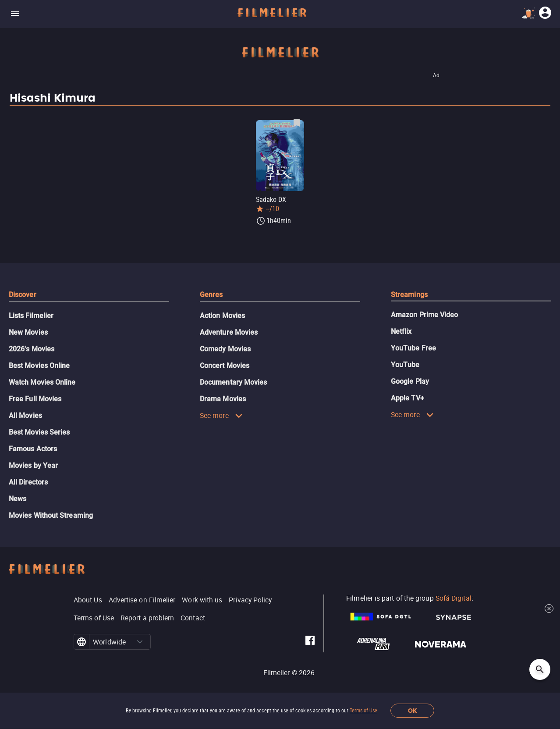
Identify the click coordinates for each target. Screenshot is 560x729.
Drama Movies (223, 399)
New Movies (28, 332)
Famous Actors (33, 449)
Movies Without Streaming (51, 515)
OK (413, 711)
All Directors (28, 482)
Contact (193, 618)
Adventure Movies (229, 332)
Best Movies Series (39, 432)
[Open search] (540, 669)
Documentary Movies (233, 382)
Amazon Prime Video (424, 315)
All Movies (25, 416)
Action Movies (222, 316)
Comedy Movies (225, 349)
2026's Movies (32, 349)
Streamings (409, 295)
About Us (88, 600)
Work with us (202, 600)
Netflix (401, 331)
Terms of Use (363, 711)
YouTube (405, 365)
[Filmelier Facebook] (310, 642)
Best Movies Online (39, 366)
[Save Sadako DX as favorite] (297, 123)
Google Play (410, 381)
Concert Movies (225, 366)
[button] (140, 642)
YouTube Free (413, 348)
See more (221, 415)
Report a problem (147, 618)
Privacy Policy (250, 600)
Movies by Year (33, 465)
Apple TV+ (408, 398)
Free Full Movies (35, 399)
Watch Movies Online (42, 382)
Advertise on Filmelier (142, 600)
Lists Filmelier (31, 316)
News (18, 499)
